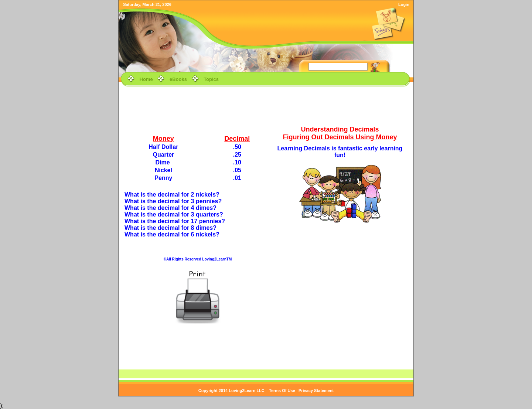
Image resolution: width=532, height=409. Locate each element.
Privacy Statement (316, 391)
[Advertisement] (266, 105)
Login (404, 4)
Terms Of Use (282, 391)
